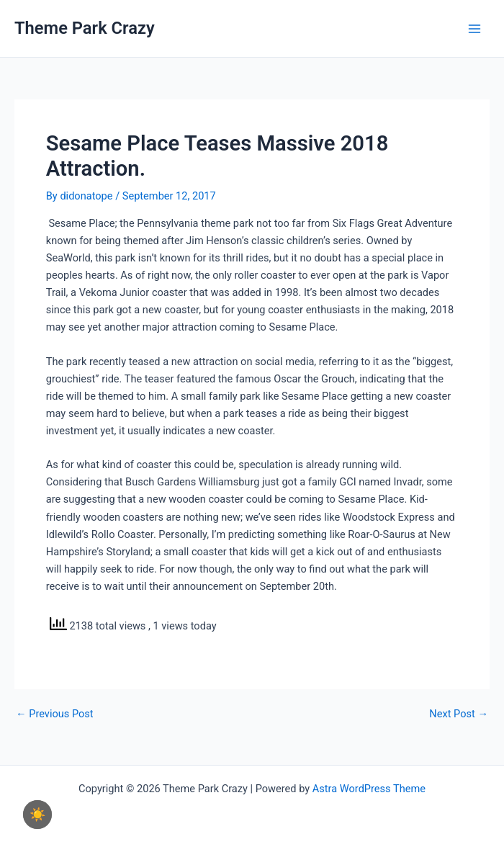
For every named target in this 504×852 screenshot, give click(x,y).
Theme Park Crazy (85, 28)
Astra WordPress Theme (369, 789)
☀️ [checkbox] (37, 815)
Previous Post (55, 714)
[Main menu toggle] (474, 29)
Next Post (459, 714)
